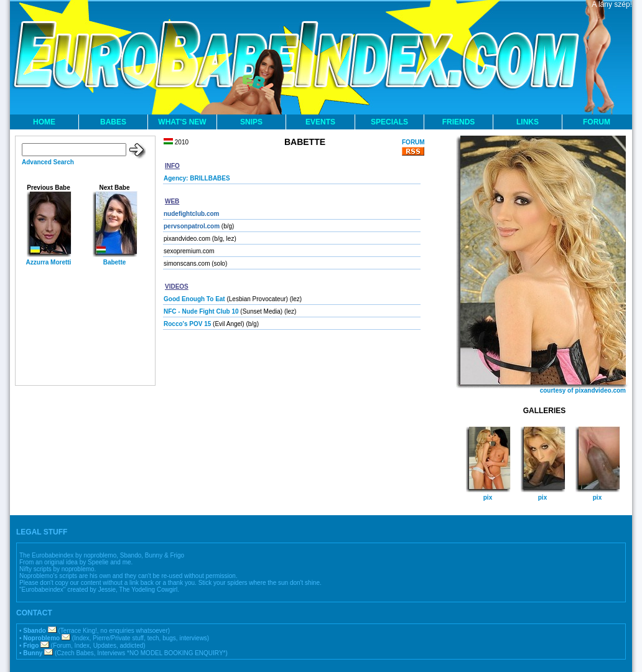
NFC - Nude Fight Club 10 (201, 311)
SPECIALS (389, 122)
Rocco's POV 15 (187, 324)
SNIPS (251, 122)
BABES (113, 122)
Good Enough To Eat (194, 299)
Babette (115, 262)
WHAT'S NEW (182, 122)
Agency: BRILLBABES (197, 178)
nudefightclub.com (191, 214)
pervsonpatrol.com (192, 226)
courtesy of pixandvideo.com (583, 390)
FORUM (597, 122)
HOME (44, 122)
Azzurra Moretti (49, 262)
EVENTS (320, 122)
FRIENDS (459, 122)
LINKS (528, 122)
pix (488, 497)
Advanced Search (48, 162)
